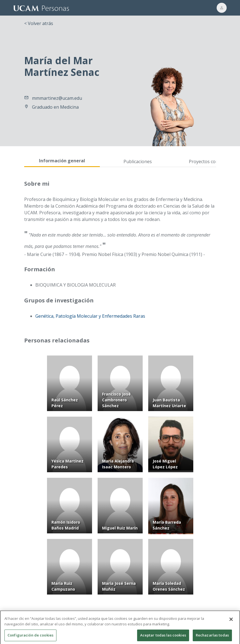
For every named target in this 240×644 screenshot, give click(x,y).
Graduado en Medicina (55, 107)
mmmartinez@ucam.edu (57, 98)
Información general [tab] (62, 161)
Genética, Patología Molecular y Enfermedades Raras (90, 316)
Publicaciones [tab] (138, 161)
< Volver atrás (39, 23)
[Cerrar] (231, 623)
